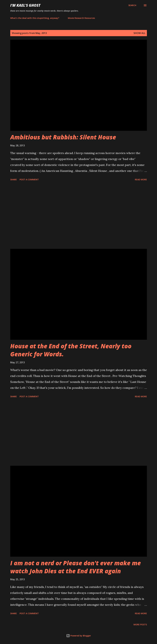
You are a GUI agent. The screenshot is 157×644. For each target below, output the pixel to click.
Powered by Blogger (79, 636)
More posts (140, 625)
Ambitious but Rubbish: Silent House (63, 137)
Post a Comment (29, 179)
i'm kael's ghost (25, 5)
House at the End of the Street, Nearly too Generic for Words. (71, 350)
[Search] (132, 5)
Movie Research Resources (81, 18)
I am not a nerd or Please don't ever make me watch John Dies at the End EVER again (76, 567)
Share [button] (14, 179)
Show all (139, 33)
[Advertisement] (79, 215)
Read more (141, 179)
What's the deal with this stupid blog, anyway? (35, 18)
